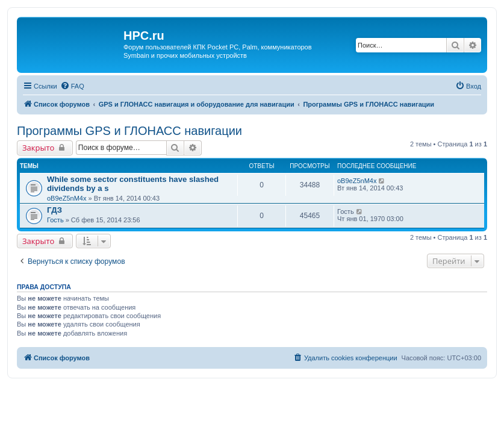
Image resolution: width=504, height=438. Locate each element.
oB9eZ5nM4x (67, 198)
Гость (55, 220)
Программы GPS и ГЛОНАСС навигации (129, 131)
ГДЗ (54, 210)
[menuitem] (72, 86)
